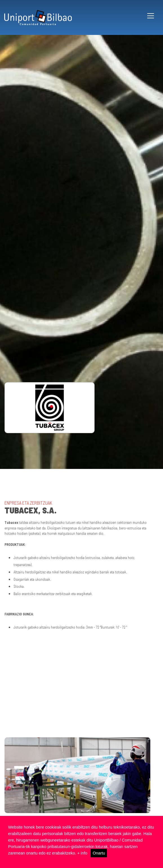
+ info (82, 853)
